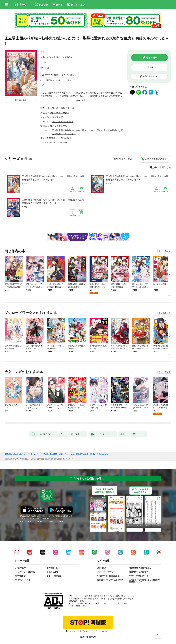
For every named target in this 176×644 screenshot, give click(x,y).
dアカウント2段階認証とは (108, 576)
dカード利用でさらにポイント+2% (55, 80)
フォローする (72, 57)
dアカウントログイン (23, 580)
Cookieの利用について (139, 576)
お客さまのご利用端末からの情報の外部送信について (145, 581)
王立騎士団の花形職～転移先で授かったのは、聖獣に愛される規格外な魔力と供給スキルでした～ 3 (53, 201)
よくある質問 (52, 572)
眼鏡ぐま (58, 57)
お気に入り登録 (125, 159)
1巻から (153, 167)
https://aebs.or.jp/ (78, 606)
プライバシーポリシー (106, 572)
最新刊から (165, 167)
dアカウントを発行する (77, 631)
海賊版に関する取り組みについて (111, 580)
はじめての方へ (21, 568)
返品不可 (44, 85)
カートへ (152, 67)
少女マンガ (57, 117)
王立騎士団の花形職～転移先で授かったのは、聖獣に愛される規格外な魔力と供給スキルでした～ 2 (137, 178)
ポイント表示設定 (54, 576)
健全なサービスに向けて (139, 572)
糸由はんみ (46, 57)
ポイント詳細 (68, 75)
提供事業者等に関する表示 (140, 568)
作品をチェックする (151, 76)
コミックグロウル (58, 126)
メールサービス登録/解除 (25, 572)
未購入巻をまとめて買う (157, 159)
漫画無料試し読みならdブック (15, 454)
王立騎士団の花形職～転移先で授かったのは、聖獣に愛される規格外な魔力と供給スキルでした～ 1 (53, 178)
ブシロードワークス (60, 113)
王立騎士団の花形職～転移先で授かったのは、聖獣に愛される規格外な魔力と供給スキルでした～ (77, 454)
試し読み (23, 100)
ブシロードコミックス (63, 121)
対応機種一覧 (52, 568)
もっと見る (163, 251)
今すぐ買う (152, 58)
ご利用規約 (102, 568)
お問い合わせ (20, 576)
